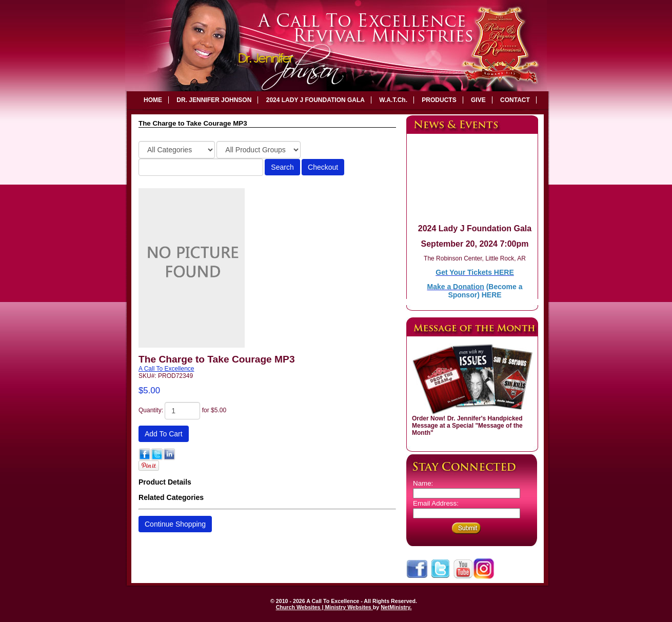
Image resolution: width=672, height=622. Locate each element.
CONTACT (515, 100)
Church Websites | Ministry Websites (324, 607)
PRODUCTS (439, 100)
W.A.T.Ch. (393, 100)
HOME (153, 100)
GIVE (478, 100)
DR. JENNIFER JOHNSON (214, 100)
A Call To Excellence (166, 369)
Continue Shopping (175, 524)
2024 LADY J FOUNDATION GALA (315, 100)
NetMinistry (395, 607)
